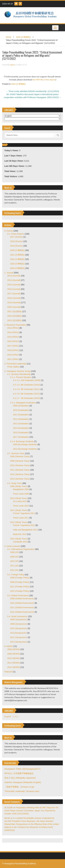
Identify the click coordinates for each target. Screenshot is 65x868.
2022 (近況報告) (14, 316)
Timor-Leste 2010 (21, 506)
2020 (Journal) (14, 307)
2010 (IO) (14, 561)
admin (12, 65)
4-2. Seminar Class (16, 453)
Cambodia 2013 (20, 542)
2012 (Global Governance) (22, 612)
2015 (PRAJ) (13, 337)
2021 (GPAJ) (13, 359)
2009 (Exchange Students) (25, 444)
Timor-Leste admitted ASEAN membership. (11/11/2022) (32, 91)
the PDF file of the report (44, 80)
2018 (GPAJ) (13, 350)
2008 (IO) (14, 552)
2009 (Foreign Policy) (20, 582)
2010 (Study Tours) (19, 498)
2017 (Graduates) (21, 437)
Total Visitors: (11, 176)
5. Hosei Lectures (12, 546)
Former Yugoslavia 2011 (24, 513)
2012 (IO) (14, 570)
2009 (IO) (14, 557)
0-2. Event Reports (16, 234)
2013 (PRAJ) (13, 328)
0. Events (9, 231)
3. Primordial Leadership (15, 364)
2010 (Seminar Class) (20, 465)
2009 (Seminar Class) (20, 461)
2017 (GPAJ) (13, 346)
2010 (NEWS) (13, 658)
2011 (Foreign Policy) (20, 587)
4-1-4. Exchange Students (22, 441)
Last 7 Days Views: (14, 156)
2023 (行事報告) (17, 264)
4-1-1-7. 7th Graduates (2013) (26, 398)
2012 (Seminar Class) (20, 474)
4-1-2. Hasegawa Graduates (23, 403)
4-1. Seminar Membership (19, 374)
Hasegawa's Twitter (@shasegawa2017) (22, 769)
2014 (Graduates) (21, 428)
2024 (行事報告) (17, 268)
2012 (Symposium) (19, 637)
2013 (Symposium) (19, 642)
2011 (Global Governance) (22, 607)
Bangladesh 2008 (21, 489)
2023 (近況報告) (14, 320)
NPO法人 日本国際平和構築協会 (19, 773)
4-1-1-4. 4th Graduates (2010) (26, 385)
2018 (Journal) (14, 298)
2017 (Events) (16, 237)
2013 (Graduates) (21, 424)
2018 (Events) (16, 241)
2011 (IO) (14, 566)
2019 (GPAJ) (13, 355)
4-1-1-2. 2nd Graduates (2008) (27, 380)
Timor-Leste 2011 (21, 518)
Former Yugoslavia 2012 (24, 525)
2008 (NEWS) (13, 649)
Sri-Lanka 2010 (20, 501)
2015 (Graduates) (21, 432)
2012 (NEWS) (13, 667)
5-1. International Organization (21, 549)
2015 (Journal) (14, 285)
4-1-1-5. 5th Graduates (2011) (26, 389)
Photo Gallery (13, 367)
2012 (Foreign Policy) (20, 591)
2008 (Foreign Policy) (20, 578)
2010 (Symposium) (19, 628)
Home (8, 37)
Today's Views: (12, 150)
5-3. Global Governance (18, 595)
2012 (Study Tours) (19, 522)
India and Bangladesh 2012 (25, 530)
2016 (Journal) (14, 289)
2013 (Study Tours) (19, 539)
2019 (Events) (16, 246)
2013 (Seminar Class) (20, 479)
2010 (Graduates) (21, 410)
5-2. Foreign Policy (16, 575)
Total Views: (10, 171)
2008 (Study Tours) (19, 486)
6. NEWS (9, 646)
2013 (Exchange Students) (25, 449)
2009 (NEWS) (13, 654)
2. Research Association (15, 325)
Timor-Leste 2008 (21, 494)
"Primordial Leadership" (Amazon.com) (22, 791)
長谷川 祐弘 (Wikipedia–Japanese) (20, 778)
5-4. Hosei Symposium (17, 616)
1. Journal (9, 273)
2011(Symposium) (18, 633)
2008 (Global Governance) (22, 599)
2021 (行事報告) (17, 255)
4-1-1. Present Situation (21, 377)
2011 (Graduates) (21, 415)
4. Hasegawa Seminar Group (17, 371)
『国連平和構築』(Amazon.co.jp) (19, 787)
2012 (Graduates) (21, 419)
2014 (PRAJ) (13, 332)
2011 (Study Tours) (19, 510)
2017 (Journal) (14, 294)
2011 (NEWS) (13, 663)
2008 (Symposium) (19, 619)
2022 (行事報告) (23, 37)
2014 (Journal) (14, 280)
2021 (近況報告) (14, 311)
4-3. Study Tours (15, 483)
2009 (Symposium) (19, 624)
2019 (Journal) (14, 303)
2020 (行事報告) (17, 250)
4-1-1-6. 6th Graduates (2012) (26, 394)
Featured (8, 672)
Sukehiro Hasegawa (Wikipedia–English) (23, 782)
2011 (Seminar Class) (20, 470)
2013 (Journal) (14, 276)
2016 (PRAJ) (13, 341)
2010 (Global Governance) (22, 603)
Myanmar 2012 (20, 534)
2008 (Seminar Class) (20, 456)
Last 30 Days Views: (14, 161)
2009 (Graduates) (21, 406)
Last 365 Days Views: (15, 166)
